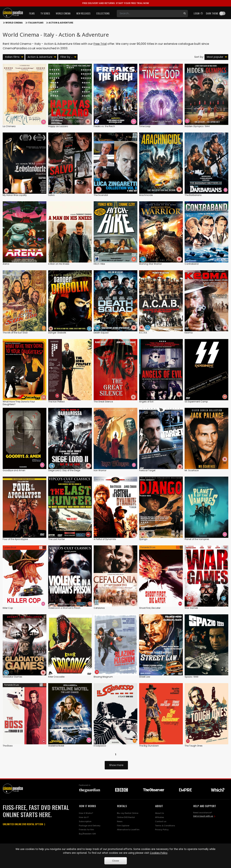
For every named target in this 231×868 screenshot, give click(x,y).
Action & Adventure (61, 23)
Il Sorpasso (100, 746)
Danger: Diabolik (57, 333)
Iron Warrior (100, 470)
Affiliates (160, 817)
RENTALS (122, 806)
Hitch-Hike (99, 264)
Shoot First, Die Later (150, 608)
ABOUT (159, 806)
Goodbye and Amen (14, 470)
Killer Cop (8, 608)
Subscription (85, 821)
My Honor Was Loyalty (15, 195)
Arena (6, 264)
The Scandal (101, 195)
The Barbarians (193, 195)
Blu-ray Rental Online (128, 813)
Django (143, 539)
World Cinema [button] (63, 13)
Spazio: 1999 (191, 677)
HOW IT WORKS (88, 806)
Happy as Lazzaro (58, 126)
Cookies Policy (159, 853)
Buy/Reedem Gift (87, 834)
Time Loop (145, 126)
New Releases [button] (83, 13)
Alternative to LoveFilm (128, 830)
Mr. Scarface (192, 470)
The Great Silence (103, 402)
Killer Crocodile (56, 677)
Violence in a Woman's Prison (64, 608)
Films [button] (32, 13)
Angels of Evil (146, 402)
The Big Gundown (149, 746)
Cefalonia (99, 608)
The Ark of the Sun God (15, 333)
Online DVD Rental (126, 817)
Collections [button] (103, 13)
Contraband (192, 264)
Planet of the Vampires (197, 539)
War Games (191, 608)
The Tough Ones (194, 746)
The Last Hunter (56, 539)
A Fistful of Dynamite (105, 539)
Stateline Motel (56, 746)
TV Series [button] (45, 13)
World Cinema (14, 23)
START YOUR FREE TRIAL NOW (116, 3)
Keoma (189, 333)
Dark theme (212, 13)
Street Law (145, 677)
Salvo (51, 195)
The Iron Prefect (56, 402)
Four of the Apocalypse (15, 539)
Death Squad (101, 333)
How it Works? (86, 813)
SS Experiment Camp (196, 402)
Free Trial (100, 44)
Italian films (36, 23)
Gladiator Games (12, 677)
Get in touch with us (203, 816)
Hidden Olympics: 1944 (197, 126)
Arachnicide (146, 195)
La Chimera (9, 126)
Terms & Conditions (165, 826)
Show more (116, 765)
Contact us (161, 821)
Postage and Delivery (90, 826)
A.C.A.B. (143, 333)
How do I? (84, 817)
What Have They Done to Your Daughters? (19, 403)
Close (115, 861)
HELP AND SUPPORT (205, 806)
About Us (160, 813)
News (120, 821)
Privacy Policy (162, 830)
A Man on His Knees (59, 264)
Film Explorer (123, 826)
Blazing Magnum (103, 677)
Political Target (147, 470)
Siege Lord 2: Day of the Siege (64, 470)
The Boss (8, 746)
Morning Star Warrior (150, 264)
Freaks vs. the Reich (104, 126)
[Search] (149, 14)
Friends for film (86, 830)
